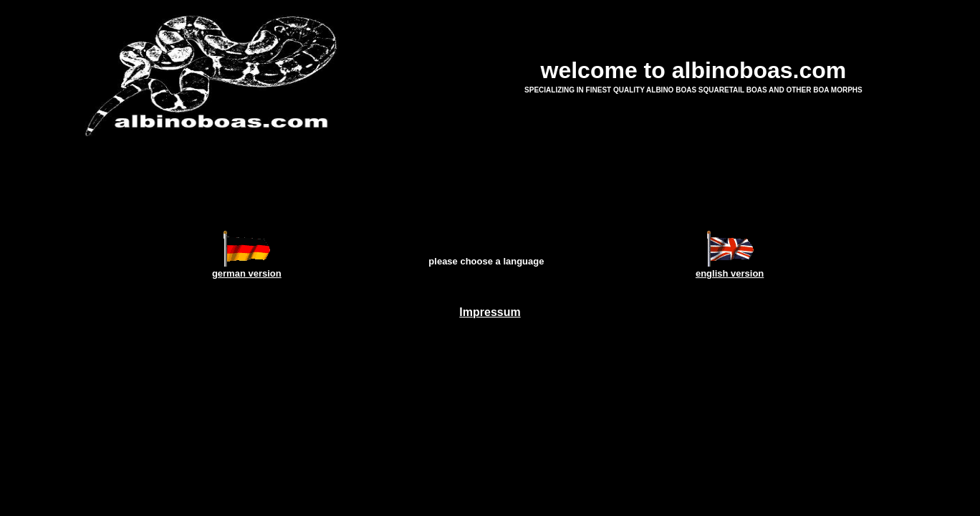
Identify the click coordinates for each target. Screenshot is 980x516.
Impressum (490, 312)
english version (730, 273)
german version (247, 273)
